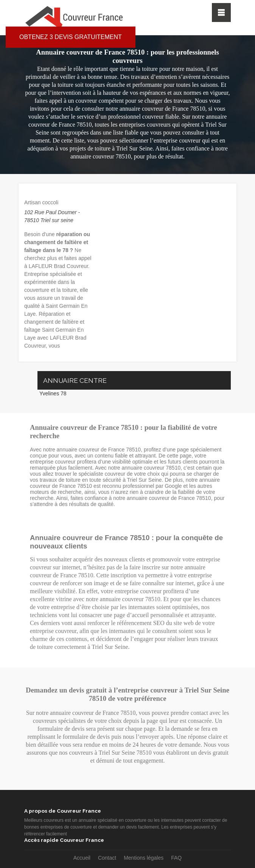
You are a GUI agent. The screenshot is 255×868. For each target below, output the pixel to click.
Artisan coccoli (41, 202)
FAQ (176, 858)
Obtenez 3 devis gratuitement (71, 37)
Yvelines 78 (53, 393)
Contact (107, 858)
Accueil (82, 858)
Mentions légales (144, 858)
